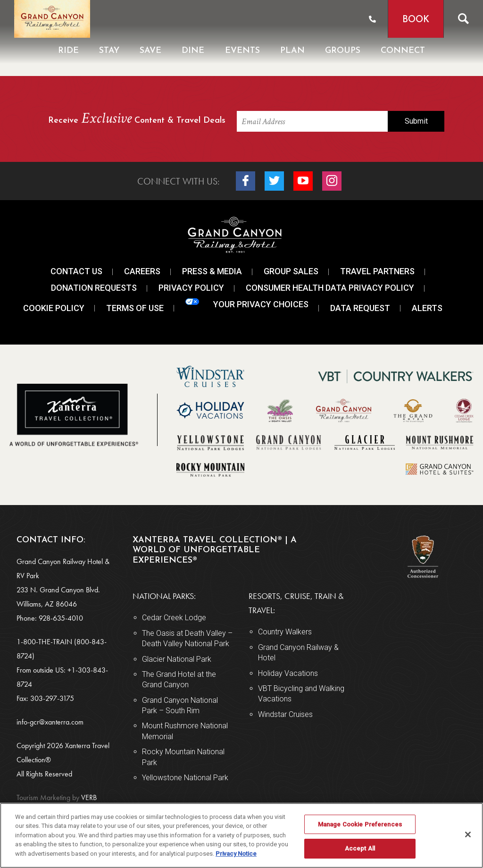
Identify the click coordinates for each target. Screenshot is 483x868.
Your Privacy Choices (247, 304)
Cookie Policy (54, 308)
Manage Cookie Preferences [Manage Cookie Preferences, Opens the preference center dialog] (360, 824)
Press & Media (212, 271)
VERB (57, 797)
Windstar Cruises (285, 714)
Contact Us (76, 271)
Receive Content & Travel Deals (137, 119)
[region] (241, 835)
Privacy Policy (191, 288)
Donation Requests (94, 288)
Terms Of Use (135, 308)
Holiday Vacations (288, 673)
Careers (142, 271)
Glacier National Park (177, 659)
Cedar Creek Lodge (174, 618)
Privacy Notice (236, 854)
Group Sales (291, 271)
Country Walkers (285, 632)
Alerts (427, 308)
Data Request (360, 308)
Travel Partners (377, 271)
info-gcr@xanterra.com (50, 722)
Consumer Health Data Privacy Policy (330, 288)
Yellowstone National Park (185, 778)
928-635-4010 (61, 618)
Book (416, 20)
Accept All (360, 848)
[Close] (468, 834)
